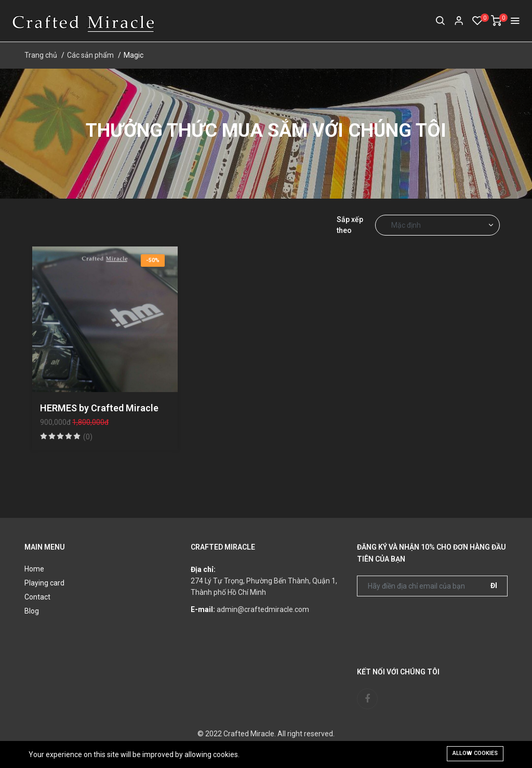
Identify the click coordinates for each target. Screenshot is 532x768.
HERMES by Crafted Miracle (99, 408)
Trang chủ (41, 55)
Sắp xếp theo (350, 225)
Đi (494, 585)
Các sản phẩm (90, 55)
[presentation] (436, 624)
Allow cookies (475, 753)
